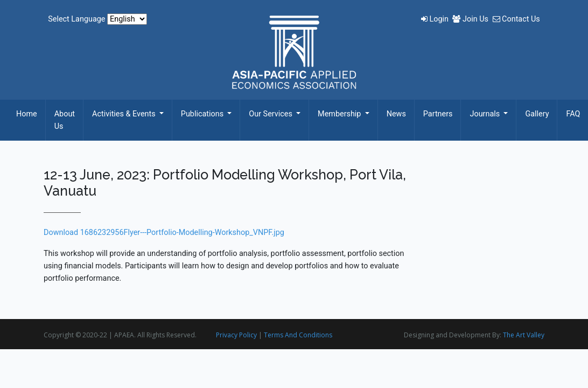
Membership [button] (340, 114)
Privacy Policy (236, 335)
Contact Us (516, 19)
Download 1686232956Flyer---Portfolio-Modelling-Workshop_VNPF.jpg (164, 233)
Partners (438, 114)
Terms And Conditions (298, 335)
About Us (65, 120)
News (396, 114)
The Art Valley (524, 335)
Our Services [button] (271, 114)
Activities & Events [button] (125, 114)
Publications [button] (203, 114)
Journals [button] (485, 114)
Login (436, 19)
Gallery (537, 114)
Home (27, 114)
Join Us (471, 19)
